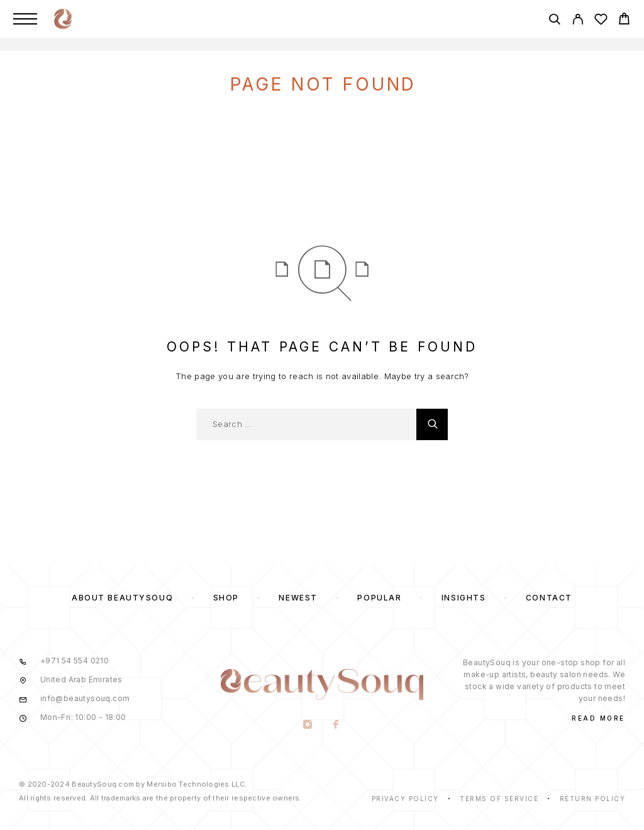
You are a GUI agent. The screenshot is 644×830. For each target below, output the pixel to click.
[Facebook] (336, 726)
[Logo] (63, 19)
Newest (298, 598)
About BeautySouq (122, 598)
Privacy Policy (405, 799)
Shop (226, 598)
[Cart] (624, 20)
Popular (379, 598)
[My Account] (578, 21)
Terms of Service (499, 799)
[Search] (554, 21)
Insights (464, 598)
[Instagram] (308, 726)
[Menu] (25, 19)
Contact (549, 598)
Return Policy (593, 799)
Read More (598, 718)
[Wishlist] (601, 21)
